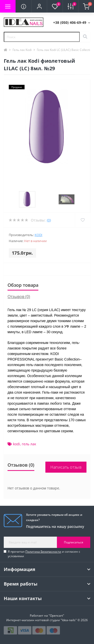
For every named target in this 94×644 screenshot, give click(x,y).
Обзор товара (23, 285)
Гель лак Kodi (22, 50)
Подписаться (74, 542)
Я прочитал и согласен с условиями (44, 554)
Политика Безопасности (43, 552)
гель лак (29, 444)
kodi (17, 444)
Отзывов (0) (19, 297)
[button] (39, 6)
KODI (38, 235)
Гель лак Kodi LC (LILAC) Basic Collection (65, 50)
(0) (49, 220)
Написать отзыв (66, 467)
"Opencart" (56, 616)
